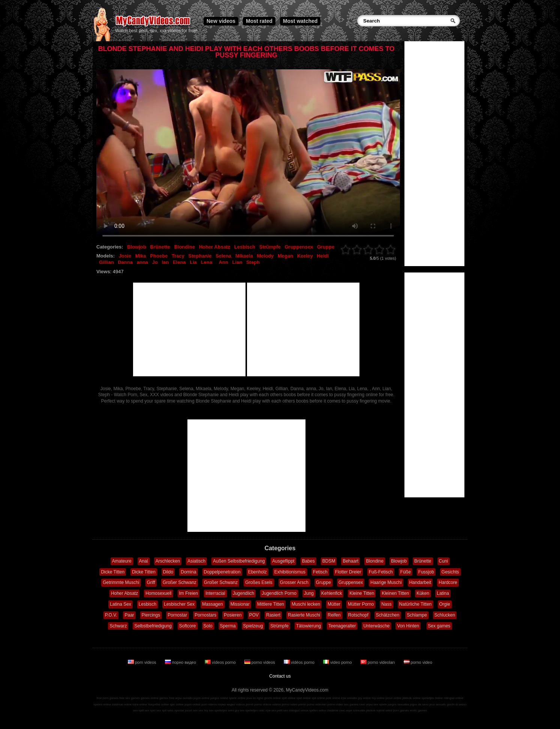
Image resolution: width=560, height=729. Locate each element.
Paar (129, 615)
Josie (125, 256)
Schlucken (445, 615)
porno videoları (378, 662)
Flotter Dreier (348, 572)
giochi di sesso (457, 704)
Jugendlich (243, 593)
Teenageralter (342, 626)
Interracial (215, 593)
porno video (418, 662)
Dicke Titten (113, 572)
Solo (208, 626)
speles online (103, 704)
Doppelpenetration (222, 572)
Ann (224, 262)
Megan (285, 256)
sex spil (161, 710)
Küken (423, 593)
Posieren (233, 615)
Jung (309, 593)
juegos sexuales (398, 704)
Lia (193, 262)
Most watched (300, 21)
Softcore (188, 626)
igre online (177, 704)
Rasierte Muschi (304, 615)
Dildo (168, 572)
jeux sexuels (438, 704)
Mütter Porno (361, 604)
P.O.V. (111, 615)
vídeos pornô (245, 704)
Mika (141, 256)
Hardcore (448, 582)
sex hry (203, 710)
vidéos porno (300, 662)
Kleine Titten (362, 593)
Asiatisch (196, 561)
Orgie (445, 604)
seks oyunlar (176, 710)
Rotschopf (358, 615)
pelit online (333, 698)
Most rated (259, 21)
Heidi (323, 256)
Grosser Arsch (294, 582)
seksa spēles (309, 710)
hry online (378, 698)
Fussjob (426, 572)
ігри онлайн (349, 698)
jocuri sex (191, 710)
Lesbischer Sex (179, 604)
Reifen (334, 615)
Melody (265, 256)
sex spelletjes (218, 710)
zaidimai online (122, 704)
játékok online (411, 698)
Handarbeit (420, 582)
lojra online (140, 704)
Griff (151, 582)
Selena (223, 256)
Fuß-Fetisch (381, 572)
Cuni (444, 561)
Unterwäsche (376, 626)
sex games (351, 704)
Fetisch (320, 572)
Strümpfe (270, 247)
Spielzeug (253, 626)
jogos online (201, 698)
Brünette (160, 247)
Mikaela (244, 256)
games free (167, 698)
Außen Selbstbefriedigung (239, 561)
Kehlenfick (332, 593)
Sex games (439, 626)
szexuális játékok (364, 710)
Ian (165, 262)
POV (254, 615)
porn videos (143, 662)
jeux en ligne (255, 698)
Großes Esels (259, 582)
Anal (144, 561)
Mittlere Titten (271, 604)
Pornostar (177, 615)
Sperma (228, 626)
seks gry (234, 710)
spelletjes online (432, 698)
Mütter (334, 604)
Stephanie (200, 256)
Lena (207, 262)
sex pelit (277, 710)
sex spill (138, 710)
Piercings (151, 615)
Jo (155, 262)
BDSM (329, 561)
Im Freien (189, 593)
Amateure (122, 561)
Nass (386, 604)
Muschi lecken (306, 604)
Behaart (350, 561)
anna (142, 262)
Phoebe (159, 256)
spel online (304, 698)
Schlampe (417, 615)
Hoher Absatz (215, 247)
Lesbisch (245, 247)
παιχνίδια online (159, 704)
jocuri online (393, 698)
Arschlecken (168, 561)
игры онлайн (184, 698)
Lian (237, 262)
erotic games (418, 710)
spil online (318, 698)
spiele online (237, 698)
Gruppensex (299, 247)
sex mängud (292, 710)
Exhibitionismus (290, 572)
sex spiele (380, 704)
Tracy (178, 256)
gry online (365, 698)
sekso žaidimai (328, 710)
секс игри (346, 710)
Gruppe (326, 247)
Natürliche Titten (416, 604)
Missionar (240, 604)
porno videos (260, 662)
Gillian (106, 262)
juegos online (219, 698)
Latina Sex (121, 604)
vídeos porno (221, 662)
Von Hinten (408, 626)
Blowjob (137, 247)
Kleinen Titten (395, 593)
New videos (221, 21)
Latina (443, 593)
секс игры (366, 704)
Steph (253, 262)
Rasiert (273, 615)
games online (150, 698)
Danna (125, 262)
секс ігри (265, 710)
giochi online (273, 698)
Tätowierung (308, 626)
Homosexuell (158, 593)
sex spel (150, 710)
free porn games (108, 698)
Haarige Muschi (386, 582)
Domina (188, 572)
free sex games (130, 698)
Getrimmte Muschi (121, 582)
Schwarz (118, 626)
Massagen (212, 604)
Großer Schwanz (180, 582)
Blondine (184, 247)
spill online (288, 698)
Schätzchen (388, 615)
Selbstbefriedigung (153, 626)
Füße (406, 572)
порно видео (181, 662)
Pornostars (205, 615)
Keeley (305, 256)
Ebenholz (258, 572)
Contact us (280, 676)
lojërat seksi (384, 710)
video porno (338, 662)
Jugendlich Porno (279, 593)
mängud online (454, 698)
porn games (401, 710)
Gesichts (450, 572)
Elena (179, 262)
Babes (308, 561)
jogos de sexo (419, 704)
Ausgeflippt (283, 561)
